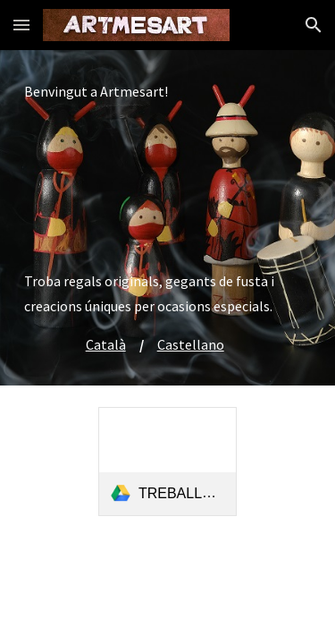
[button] (21, 25)
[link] (167, 462)
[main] (168, 218)
